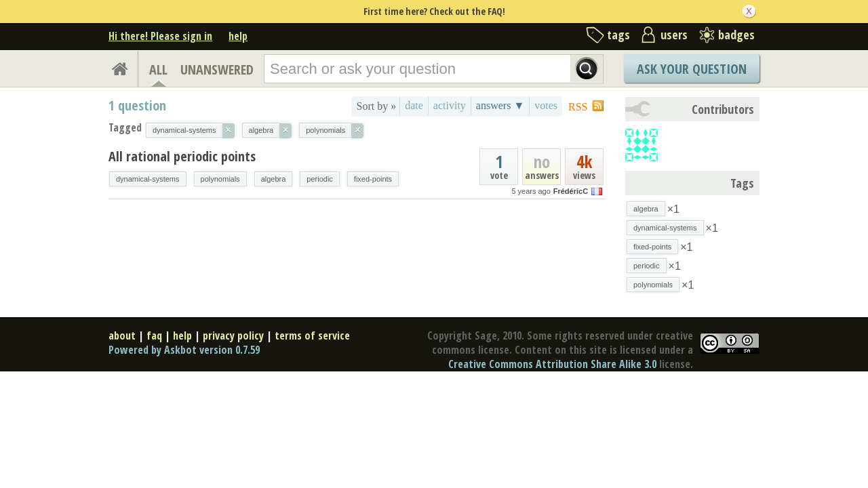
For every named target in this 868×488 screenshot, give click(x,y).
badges (736, 35)
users (674, 35)
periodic (320, 179)
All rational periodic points (182, 156)
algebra (274, 179)
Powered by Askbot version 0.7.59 (184, 350)
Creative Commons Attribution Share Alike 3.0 (552, 364)
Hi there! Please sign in (160, 36)
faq (154, 335)
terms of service (312, 335)
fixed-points (373, 179)
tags (618, 35)
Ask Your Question (692, 69)
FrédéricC (571, 191)
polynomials (220, 179)
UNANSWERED (217, 69)
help (238, 36)
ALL (158, 69)
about (122, 335)
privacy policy (233, 335)
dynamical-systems (148, 179)
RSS (578, 107)
